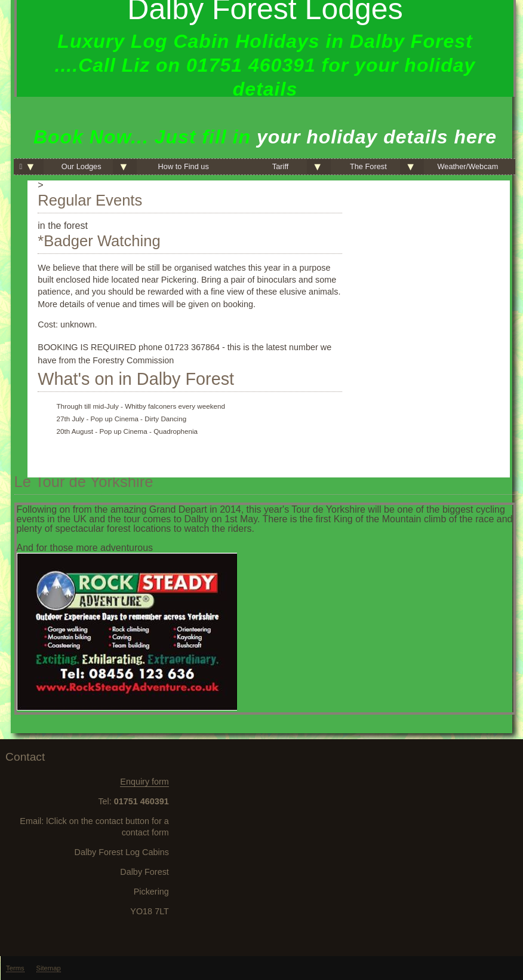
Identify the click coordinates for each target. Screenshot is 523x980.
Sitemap (49, 968)
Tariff (281, 166)
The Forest (368, 166)
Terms (15, 968)
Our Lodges (81, 166)
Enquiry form (144, 782)
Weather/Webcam (467, 166)
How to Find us (184, 166)
